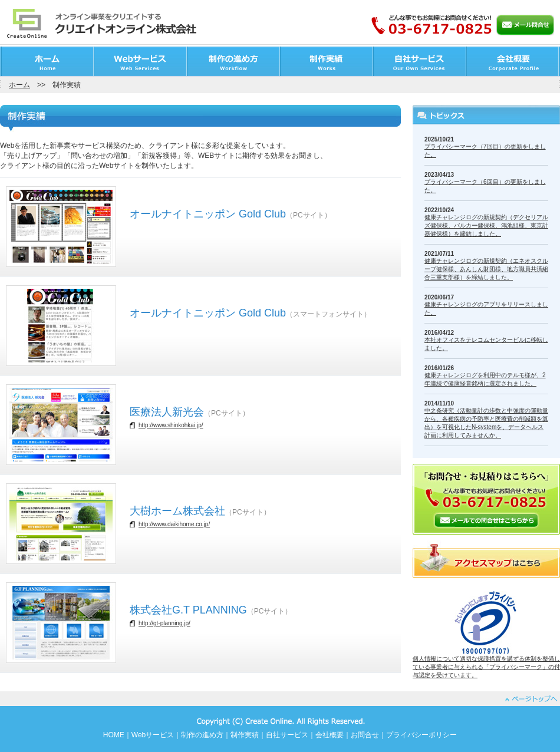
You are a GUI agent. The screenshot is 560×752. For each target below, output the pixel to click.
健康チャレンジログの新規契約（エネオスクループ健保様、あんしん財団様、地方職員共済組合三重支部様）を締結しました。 (486, 269)
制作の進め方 (202, 735)
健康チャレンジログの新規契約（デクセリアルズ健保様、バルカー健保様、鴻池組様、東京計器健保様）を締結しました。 (486, 225)
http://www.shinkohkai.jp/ (171, 425)
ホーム (19, 85)
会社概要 (330, 735)
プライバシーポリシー (421, 735)
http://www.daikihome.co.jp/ (174, 524)
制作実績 (245, 735)
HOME (114, 735)
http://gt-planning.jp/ (164, 623)
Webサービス (153, 735)
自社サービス (287, 735)
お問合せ (365, 735)
